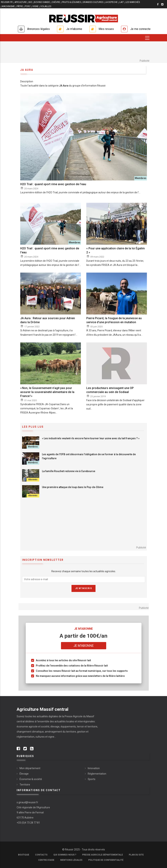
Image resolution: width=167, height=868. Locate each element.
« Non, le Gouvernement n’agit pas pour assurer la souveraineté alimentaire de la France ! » (47, 392)
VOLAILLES (46, 6)
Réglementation (97, 774)
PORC (28, 6)
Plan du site (136, 855)
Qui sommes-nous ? (65, 855)
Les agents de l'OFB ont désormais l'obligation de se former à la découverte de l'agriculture (89, 456)
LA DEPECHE (111, 2)
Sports (92, 779)
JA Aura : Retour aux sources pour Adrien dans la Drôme (48, 320)
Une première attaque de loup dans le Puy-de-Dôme (73, 487)
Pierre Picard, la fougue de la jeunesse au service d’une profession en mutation (114, 320)
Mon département (30, 768)
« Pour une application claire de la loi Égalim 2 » (116, 250)
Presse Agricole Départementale (102, 855)
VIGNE (35, 6)
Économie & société (31, 779)
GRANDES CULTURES (93, 2)
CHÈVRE (56, 2)
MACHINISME (8, 6)
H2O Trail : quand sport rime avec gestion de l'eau (53, 184)
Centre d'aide (46, 860)
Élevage (24, 774)
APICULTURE (21, 2)
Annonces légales (38, 29)
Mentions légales (71, 860)
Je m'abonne (74, 29)
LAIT (122, 2)
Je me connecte (140, 29)
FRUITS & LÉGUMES (71, 2)
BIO (30, 2)
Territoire (25, 785)
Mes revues (106, 29)
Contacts (41, 855)
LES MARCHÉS (133, 2)
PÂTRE (20, 6)
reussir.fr (7, 2)
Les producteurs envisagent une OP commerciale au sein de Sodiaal (110, 390)
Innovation (94, 768)
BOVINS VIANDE (42, 2)
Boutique (24, 855)
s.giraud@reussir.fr (27, 802)
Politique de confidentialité (106, 860)
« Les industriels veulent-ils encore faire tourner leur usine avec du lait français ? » (91, 438)
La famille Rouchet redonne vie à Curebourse (69, 471)
